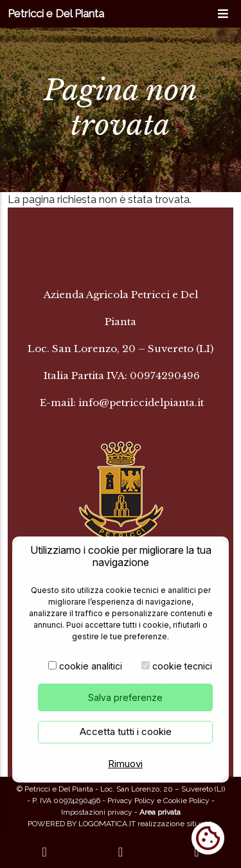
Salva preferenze (125, 699)
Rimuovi (125, 765)
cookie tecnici (182, 667)
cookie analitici (91, 667)
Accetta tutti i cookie (126, 733)
